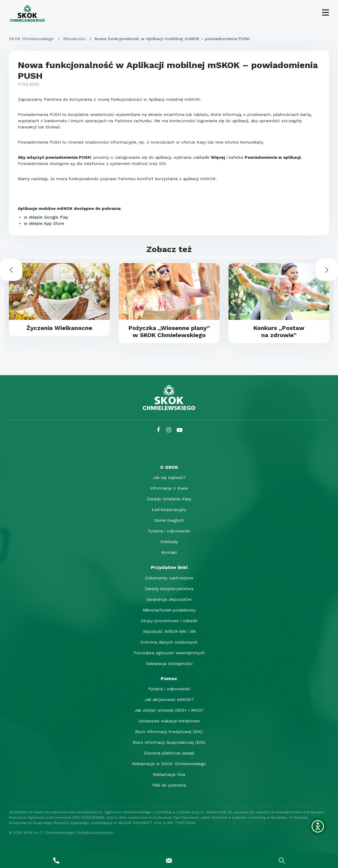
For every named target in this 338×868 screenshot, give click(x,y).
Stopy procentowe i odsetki (169, 621)
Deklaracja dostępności (169, 663)
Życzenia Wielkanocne (59, 328)
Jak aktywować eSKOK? (169, 699)
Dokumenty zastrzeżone (169, 578)
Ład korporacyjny (169, 510)
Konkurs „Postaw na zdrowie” (279, 331)
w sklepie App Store (44, 223)
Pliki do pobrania (169, 785)
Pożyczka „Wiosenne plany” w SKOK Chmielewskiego (169, 331)
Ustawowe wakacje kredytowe (169, 721)
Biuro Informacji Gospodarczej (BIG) (169, 742)
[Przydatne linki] (169, 567)
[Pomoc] (169, 678)
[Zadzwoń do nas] (56, 861)
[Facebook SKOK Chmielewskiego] (158, 430)
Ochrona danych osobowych (169, 642)
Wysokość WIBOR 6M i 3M (169, 631)
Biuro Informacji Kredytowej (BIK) (169, 732)
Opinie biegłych (169, 520)
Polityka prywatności (96, 833)
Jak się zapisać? (169, 477)
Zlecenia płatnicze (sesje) (169, 753)
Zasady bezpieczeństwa (169, 589)
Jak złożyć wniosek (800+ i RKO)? (169, 710)
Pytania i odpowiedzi (169, 531)
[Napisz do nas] (169, 861)
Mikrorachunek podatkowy (169, 610)
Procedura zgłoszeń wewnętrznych (169, 653)
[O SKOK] (169, 467)
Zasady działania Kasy (169, 499)
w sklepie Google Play (46, 217)
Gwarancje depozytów (169, 599)
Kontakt (169, 552)
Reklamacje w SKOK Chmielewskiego (169, 764)
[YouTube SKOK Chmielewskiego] (180, 430)
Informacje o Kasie (169, 488)
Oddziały (169, 542)
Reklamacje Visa (169, 774)
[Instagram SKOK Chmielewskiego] (169, 430)
